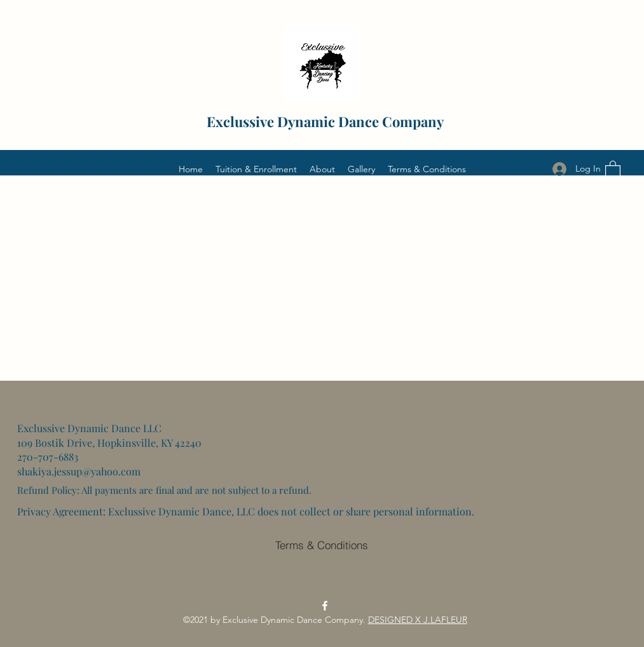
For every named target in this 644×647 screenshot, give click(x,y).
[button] (613, 169)
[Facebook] (325, 606)
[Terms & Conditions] (322, 545)
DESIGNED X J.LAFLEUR (418, 620)
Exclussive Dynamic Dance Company (325, 121)
